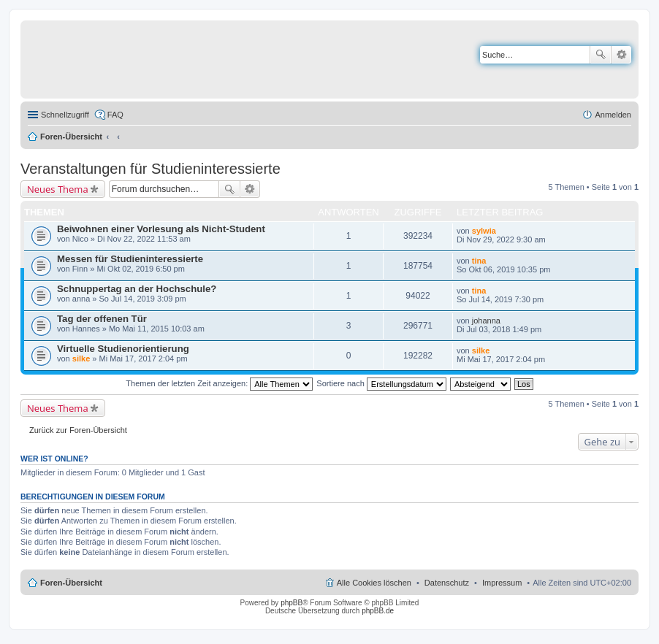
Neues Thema (58, 189)
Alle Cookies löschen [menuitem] (374, 583)
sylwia (484, 231)
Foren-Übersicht (71, 137)
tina (479, 261)
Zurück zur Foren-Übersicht (78, 430)
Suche (601, 55)
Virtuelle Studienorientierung (123, 349)
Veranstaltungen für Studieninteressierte (151, 169)
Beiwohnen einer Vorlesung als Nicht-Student (161, 229)
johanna (486, 321)
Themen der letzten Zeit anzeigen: (219, 383)
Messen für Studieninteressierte (130, 259)
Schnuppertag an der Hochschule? (137, 289)
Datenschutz (447, 583)
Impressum (502, 583)
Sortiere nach (381, 383)
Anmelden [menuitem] (613, 115)
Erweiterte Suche (621, 55)
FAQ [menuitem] (115, 115)
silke (81, 359)
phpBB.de (378, 611)
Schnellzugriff (65, 115)
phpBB (292, 603)
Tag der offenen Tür (102, 319)
